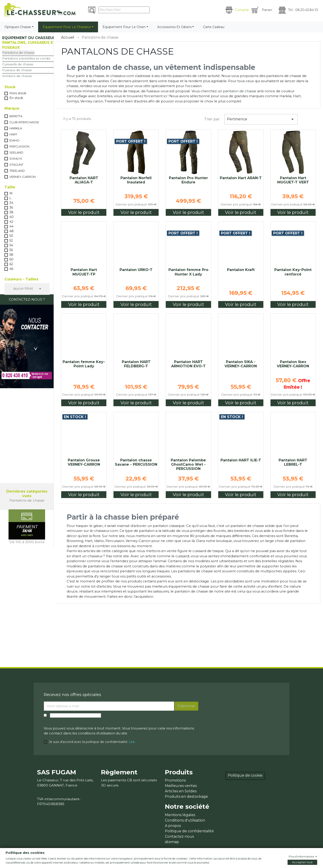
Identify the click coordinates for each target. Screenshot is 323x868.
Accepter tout (302, 862)
